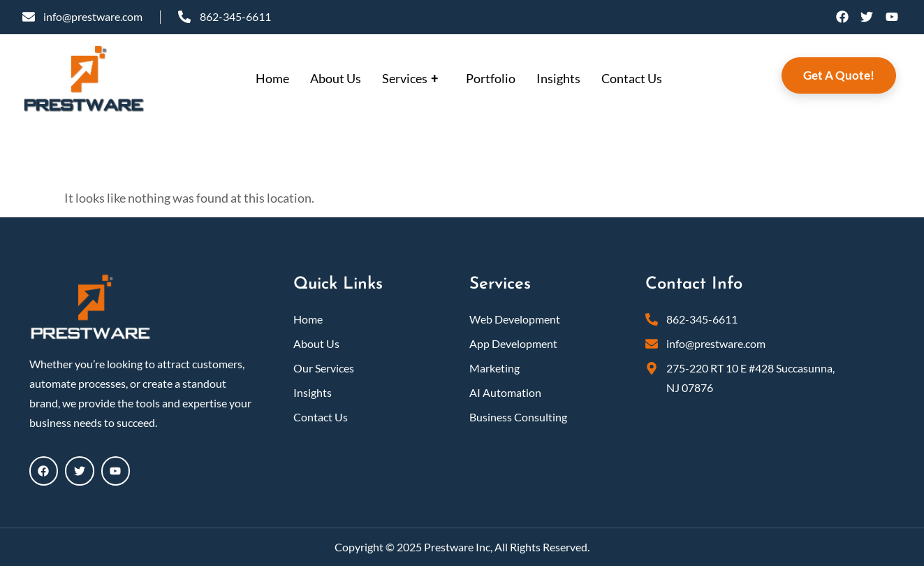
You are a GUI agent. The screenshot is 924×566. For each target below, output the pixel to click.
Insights (558, 78)
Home (272, 78)
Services (412, 78)
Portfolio (491, 78)
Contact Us (632, 78)
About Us (336, 78)
